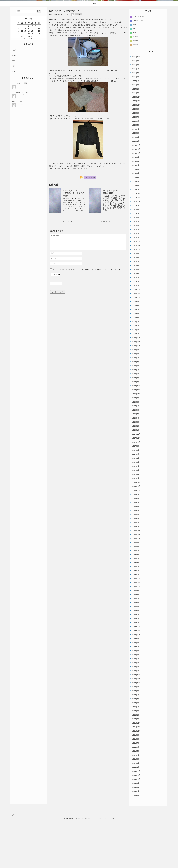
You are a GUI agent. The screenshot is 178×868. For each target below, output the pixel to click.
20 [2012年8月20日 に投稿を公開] (19, 87)
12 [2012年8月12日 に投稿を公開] (39, 82)
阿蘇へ (14, 119)
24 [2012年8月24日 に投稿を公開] (32, 87)
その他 (136, 94)
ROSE (77, 244)
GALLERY (97, 57)
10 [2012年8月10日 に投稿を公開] (32, 82)
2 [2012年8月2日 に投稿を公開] (29, 79)
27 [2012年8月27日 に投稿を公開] (19, 90)
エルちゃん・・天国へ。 (21, 137)
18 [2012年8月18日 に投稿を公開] (35, 84)
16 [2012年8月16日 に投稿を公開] (29, 84)
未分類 (136, 98)
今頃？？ (15, 109)
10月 (13, 125)
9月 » (31, 92)
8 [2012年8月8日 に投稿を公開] (25, 82)
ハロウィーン (16, 103)
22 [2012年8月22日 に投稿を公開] (25, 87)
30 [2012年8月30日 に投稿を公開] (29, 90)
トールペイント (139, 70)
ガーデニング (138, 74)
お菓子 (136, 90)
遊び (135, 82)
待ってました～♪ (18, 155)
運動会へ (15, 114)
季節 (135, 78)
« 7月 (26, 92)
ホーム (81, 57)
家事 (135, 86)
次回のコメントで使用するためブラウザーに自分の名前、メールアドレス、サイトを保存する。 (88, 323)
